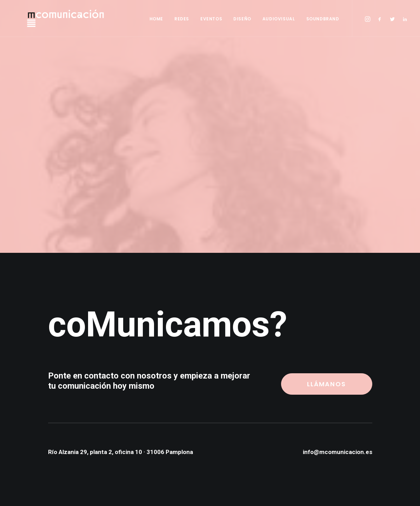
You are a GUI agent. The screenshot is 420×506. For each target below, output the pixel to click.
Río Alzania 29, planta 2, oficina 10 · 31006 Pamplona (121, 452)
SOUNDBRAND (323, 19)
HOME (156, 19)
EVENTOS (211, 19)
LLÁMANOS (326, 384)
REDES (182, 19)
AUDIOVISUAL (279, 19)
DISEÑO (242, 19)
